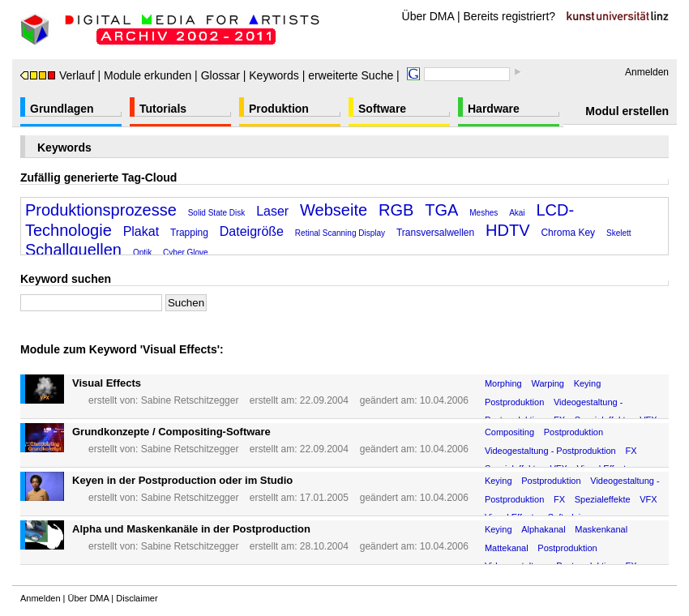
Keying (588, 383)
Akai (517, 213)
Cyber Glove (186, 252)
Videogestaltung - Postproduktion (550, 451)
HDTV (507, 230)
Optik (142, 252)
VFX (648, 499)
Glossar (220, 75)
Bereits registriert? (510, 16)
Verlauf (58, 75)
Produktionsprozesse (101, 210)
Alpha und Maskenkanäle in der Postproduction (191, 529)
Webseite (334, 210)
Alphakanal (543, 529)
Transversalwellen (435, 233)
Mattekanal (507, 548)
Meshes (484, 213)
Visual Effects (107, 383)
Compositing (509, 432)
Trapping (189, 233)
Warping (548, 383)
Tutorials (163, 109)
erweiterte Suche (351, 75)
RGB (396, 210)
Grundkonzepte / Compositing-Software (171, 432)
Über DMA (428, 16)
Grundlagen (62, 109)
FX (631, 451)
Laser (272, 211)
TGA (441, 210)
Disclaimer (137, 598)
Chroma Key (568, 233)
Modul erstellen (627, 111)
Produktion (279, 109)
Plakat (141, 231)
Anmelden (647, 72)
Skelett (619, 233)
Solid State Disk (217, 213)
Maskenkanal (601, 529)
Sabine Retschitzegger (190, 400)
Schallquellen (73, 250)
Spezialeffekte (603, 499)
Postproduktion (514, 402)
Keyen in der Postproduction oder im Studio (182, 480)
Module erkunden (148, 75)
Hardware (494, 109)
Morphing (503, 383)
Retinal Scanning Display (340, 233)
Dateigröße (252, 231)
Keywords (274, 75)
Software (382, 109)
